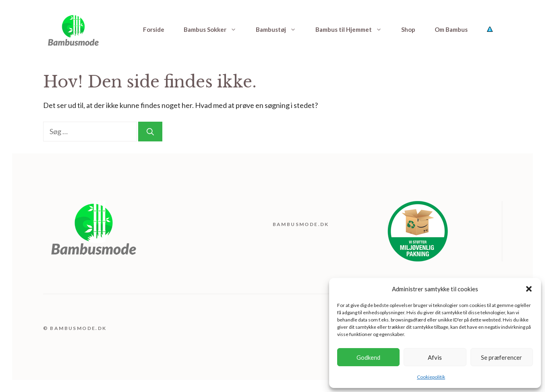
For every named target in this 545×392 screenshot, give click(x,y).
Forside (154, 29)
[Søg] (150, 132)
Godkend (368, 357)
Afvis (435, 357)
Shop (408, 29)
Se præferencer (501, 357)
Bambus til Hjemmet (353, 29)
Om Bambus (451, 29)
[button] (529, 289)
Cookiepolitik (431, 377)
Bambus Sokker (215, 29)
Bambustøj (281, 29)
